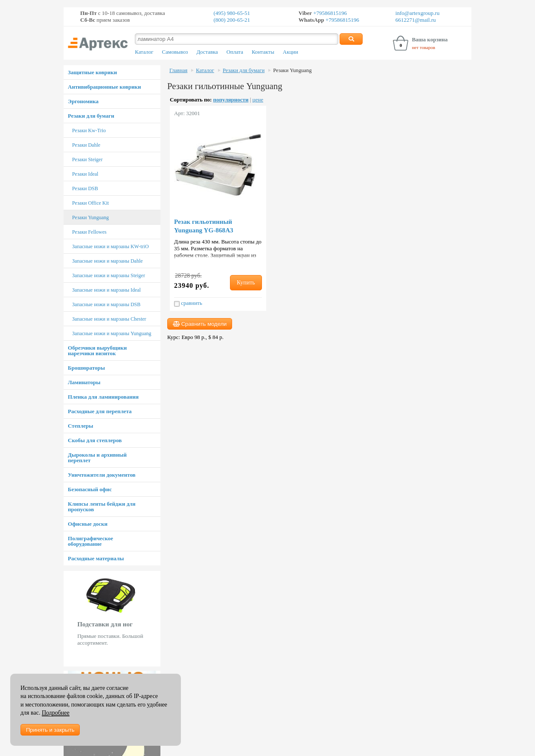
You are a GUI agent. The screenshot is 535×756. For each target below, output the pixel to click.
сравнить (188, 303)
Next (156, 619)
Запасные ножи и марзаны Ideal (106, 290)
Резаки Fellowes (89, 232)
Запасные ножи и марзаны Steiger (109, 275)
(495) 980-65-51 (232, 13)
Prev (68, 619)
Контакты (263, 52)
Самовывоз (175, 52)
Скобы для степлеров (95, 440)
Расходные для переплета (100, 411)
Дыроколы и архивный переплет (97, 458)
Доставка (207, 52)
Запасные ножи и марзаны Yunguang (112, 333)
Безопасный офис (90, 489)
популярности (231, 100)
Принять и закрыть (50, 730)
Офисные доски (88, 524)
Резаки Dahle (86, 145)
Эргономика (83, 101)
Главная (178, 70)
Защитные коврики (92, 72)
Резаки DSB (85, 188)
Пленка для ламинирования (103, 397)
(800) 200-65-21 (232, 20)
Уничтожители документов (102, 475)
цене (258, 100)
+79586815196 (329, 13)
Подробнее (56, 713)
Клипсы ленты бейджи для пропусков (102, 507)
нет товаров (423, 47)
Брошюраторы (86, 368)
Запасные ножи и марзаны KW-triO (110, 246)
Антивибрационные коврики (104, 87)
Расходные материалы (96, 558)
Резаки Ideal (85, 174)
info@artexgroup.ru (417, 13)
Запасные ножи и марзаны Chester (109, 319)
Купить (246, 282)
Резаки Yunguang (90, 217)
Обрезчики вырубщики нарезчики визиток (97, 350)
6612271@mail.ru (416, 20)
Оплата (235, 52)
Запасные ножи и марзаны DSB (106, 304)
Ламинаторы (84, 382)
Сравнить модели (200, 324)
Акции (291, 52)
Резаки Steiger (87, 159)
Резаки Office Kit (90, 203)
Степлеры (80, 426)
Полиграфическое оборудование (90, 541)
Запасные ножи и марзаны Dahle (108, 261)
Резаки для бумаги (91, 116)
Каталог (144, 52)
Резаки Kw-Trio (89, 130)
